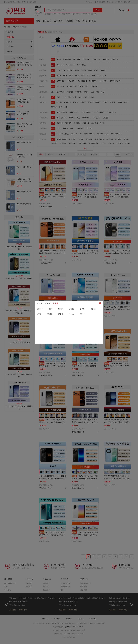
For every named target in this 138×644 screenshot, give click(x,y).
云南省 (39, 303)
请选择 (56, 303)
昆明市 (47, 303)
